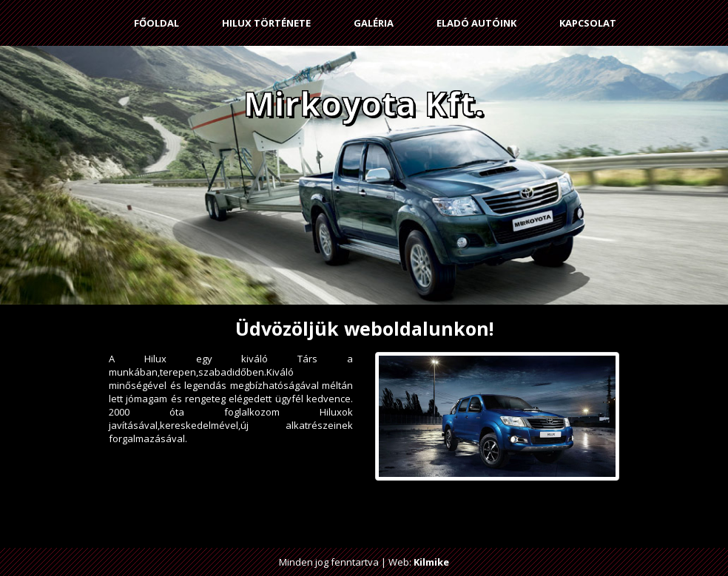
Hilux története (266, 23)
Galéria (374, 23)
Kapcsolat (588, 23)
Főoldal (156, 23)
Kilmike (431, 562)
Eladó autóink (476, 23)
